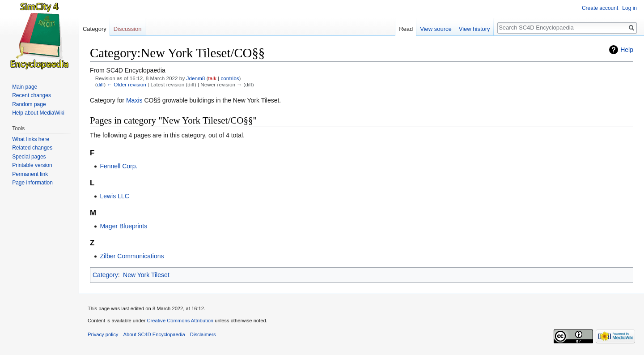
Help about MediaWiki (38, 113)
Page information (32, 183)
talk (212, 78)
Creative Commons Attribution (180, 321)
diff (100, 84)
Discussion (128, 29)
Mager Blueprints (123, 226)
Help (627, 50)
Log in (629, 8)
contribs (230, 78)
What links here (31, 139)
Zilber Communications (132, 256)
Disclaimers (203, 334)
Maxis (134, 100)
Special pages (29, 157)
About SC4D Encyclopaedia (154, 334)
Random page (29, 104)
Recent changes (32, 95)
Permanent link (30, 174)
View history (475, 29)
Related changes (32, 148)
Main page (25, 87)
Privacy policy (103, 334)
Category (105, 275)
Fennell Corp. (119, 166)
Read (406, 29)
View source (436, 29)
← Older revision (127, 84)
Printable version (32, 165)
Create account (600, 8)
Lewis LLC (114, 196)
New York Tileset (146, 275)
